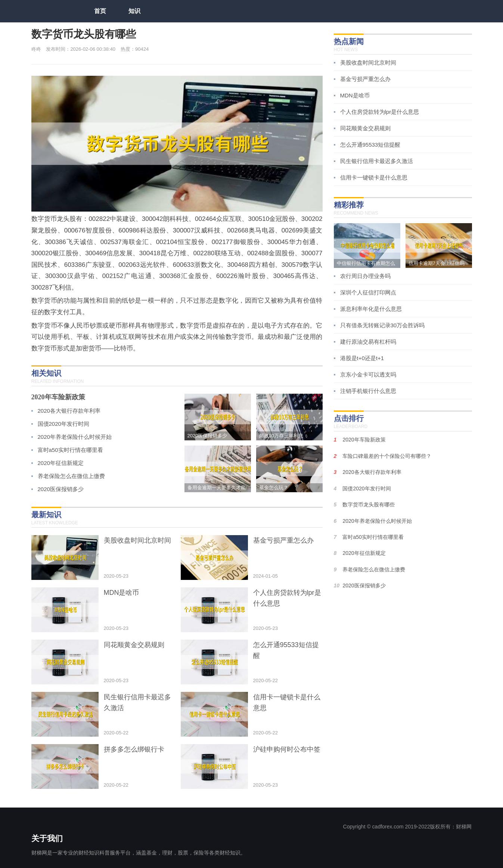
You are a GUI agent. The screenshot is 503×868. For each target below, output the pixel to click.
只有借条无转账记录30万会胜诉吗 (383, 325)
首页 (100, 11)
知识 (134, 11)
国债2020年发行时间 (63, 424)
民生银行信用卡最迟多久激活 (377, 161)
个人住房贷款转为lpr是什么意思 (380, 112)
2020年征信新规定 (61, 463)
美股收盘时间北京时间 (368, 63)
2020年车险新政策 (58, 397)
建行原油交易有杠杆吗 (368, 342)
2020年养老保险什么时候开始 (75, 437)
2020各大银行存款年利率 (69, 411)
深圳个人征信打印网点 (368, 292)
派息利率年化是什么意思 (371, 309)
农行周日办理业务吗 (365, 276)
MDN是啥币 (355, 95)
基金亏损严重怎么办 (365, 79)
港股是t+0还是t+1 (362, 358)
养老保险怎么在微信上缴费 (71, 476)
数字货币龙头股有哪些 (369, 505)
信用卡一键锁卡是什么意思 (374, 177)
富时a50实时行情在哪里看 (70, 450)
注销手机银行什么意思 (368, 391)
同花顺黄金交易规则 (365, 128)
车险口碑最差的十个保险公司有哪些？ (387, 456)
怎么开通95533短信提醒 (370, 145)
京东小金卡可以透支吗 (368, 374)
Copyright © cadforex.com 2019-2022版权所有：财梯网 (408, 827)
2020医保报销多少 (61, 489)
